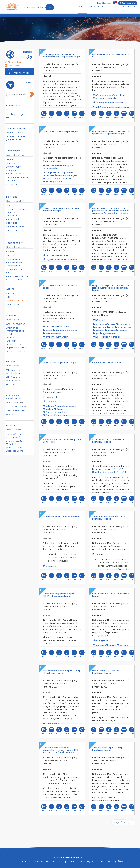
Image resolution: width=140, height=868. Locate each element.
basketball (101, 328)
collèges (50, 406)
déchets (50, 175)
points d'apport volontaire (59, 179)
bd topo (124, 645)
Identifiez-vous (104, 3)
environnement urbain (57, 337)
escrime (112, 331)
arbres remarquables (66, 331)
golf (97, 334)
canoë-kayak (124, 328)
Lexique (132, 7)
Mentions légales (86, 862)
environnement (53, 334)
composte (51, 172)
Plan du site (27, 862)
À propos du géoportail (45, 862)
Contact (122, 7)
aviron (113, 325)
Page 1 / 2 (119, 822)
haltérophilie (102, 337)
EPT (97, 107)
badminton (125, 325)
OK (50, 7)
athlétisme (101, 325)
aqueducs (101, 645)
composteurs (67, 172)
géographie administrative (116, 107)
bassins (113, 645)
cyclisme (100, 331)
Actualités (111, 7)
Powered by (115, 862)
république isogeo (55, 182)
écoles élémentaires (56, 415)
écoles (60, 409)
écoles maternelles (56, 412)
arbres (49, 331)
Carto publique (96, 7)
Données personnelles (67, 862)
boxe (112, 328)
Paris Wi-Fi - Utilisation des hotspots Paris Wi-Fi (109, 471)
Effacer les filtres (13, 62)
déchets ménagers (67, 175)
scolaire (50, 409)
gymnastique (109, 334)
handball (116, 337)
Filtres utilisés (12, 66)
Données (83, 7)
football (123, 331)
